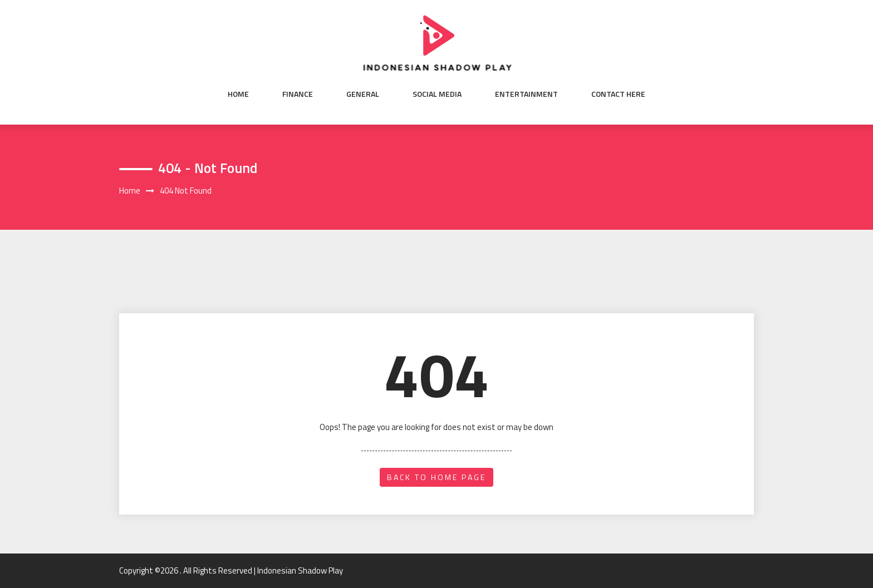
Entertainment (526, 94)
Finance (298, 94)
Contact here (618, 94)
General (363, 94)
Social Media (437, 94)
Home (238, 94)
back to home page (436, 477)
